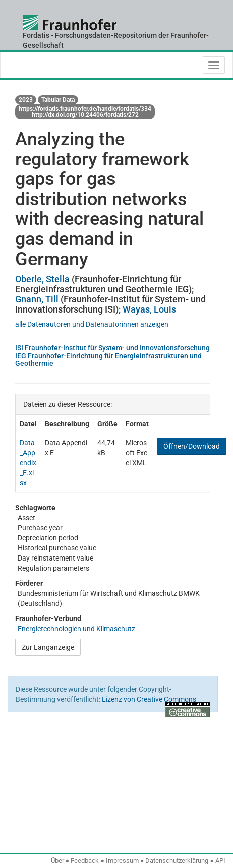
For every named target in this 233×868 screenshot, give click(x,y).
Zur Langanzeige (48, 647)
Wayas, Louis (149, 309)
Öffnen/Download (192, 446)
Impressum (122, 861)
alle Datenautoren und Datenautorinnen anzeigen (92, 324)
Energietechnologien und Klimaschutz (76, 629)
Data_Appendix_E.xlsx (28, 463)
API (220, 861)
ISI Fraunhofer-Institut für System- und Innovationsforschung (112, 348)
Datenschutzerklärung (177, 861)
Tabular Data (58, 100)
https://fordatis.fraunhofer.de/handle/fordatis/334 (85, 109)
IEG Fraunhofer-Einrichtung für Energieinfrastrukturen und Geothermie (108, 360)
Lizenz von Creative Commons (149, 699)
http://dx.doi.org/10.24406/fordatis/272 (85, 115)
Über (57, 861)
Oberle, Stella (42, 279)
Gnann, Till (37, 299)
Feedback (85, 861)
